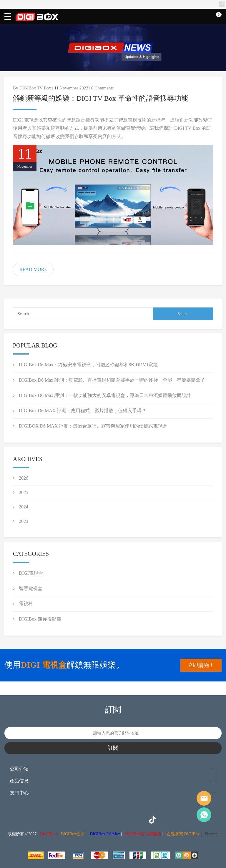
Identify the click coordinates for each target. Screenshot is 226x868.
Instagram (86, 820)
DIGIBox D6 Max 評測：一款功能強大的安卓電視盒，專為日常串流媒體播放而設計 (105, 395)
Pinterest (113, 820)
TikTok (152, 820)
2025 (24, 492)
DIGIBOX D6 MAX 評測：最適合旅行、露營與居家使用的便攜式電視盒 (93, 426)
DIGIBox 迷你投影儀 (40, 619)
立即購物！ (201, 665)
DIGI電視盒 (31, 573)
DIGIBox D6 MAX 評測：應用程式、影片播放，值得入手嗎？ (83, 411)
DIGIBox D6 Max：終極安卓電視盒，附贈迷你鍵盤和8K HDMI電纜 (88, 365)
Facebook (73, 820)
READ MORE (33, 269)
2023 (24, 521)
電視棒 (26, 604)
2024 (24, 507)
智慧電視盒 (31, 588)
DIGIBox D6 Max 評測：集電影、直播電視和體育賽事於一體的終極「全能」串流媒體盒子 (112, 380)
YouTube (139, 820)
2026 (24, 478)
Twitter (99, 820)
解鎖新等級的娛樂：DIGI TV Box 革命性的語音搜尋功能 (101, 98)
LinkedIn (126, 820)
